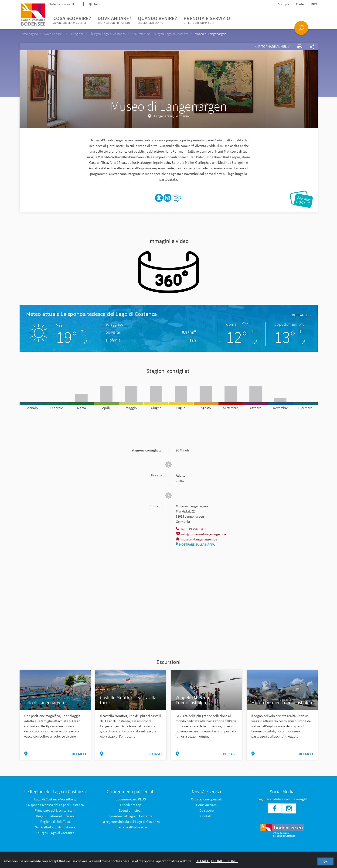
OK (325, 861)
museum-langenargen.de (196, 539)
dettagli (301, 315)
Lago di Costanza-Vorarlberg (55, 799)
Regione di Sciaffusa (55, 822)
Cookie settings (225, 861)
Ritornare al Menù (272, 46)
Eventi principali (131, 810)
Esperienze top (131, 805)
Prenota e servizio (207, 20)
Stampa (283, 4)
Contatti (206, 816)
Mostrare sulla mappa (195, 544)
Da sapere (206, 810)
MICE (314, 4)
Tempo (96, 4)
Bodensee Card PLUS (131, 799)
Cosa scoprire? (72, 20)
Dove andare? (114, 20)
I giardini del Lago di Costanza (131, 816)
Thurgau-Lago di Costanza (55, 833)
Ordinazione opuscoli (206, 799)
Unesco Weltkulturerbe (131, 827)
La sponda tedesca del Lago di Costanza (55, 805)
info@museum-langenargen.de (201, 534)
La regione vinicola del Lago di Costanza (131, 822)
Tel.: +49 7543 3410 (191, 529)
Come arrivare (206, 805)
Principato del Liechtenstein (55, 810)
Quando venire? (157, 20)
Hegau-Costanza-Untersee (55, 816)
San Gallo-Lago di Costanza (55, 827)
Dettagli (203, 861)
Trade (300, 4)
